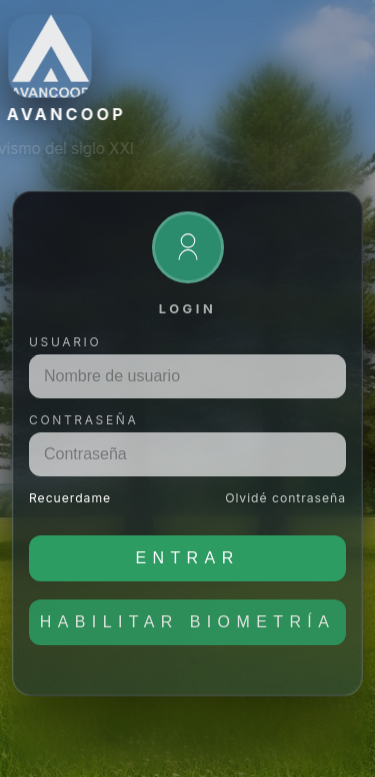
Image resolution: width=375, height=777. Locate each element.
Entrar (187, 565)
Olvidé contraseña (285, 505)
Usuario (65, 349)
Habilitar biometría (188, 629)
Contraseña (83, 427)
